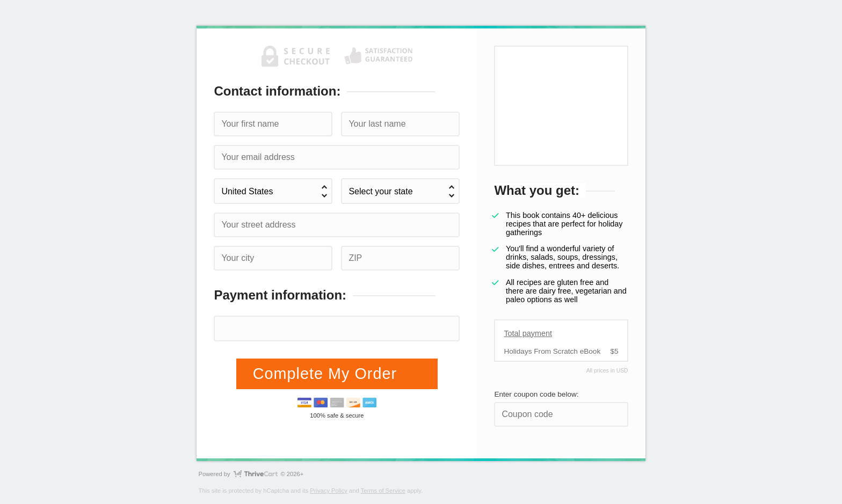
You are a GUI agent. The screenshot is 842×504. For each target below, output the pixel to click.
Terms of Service (383, 491)
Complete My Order (327, 374)
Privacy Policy (329, 491)
